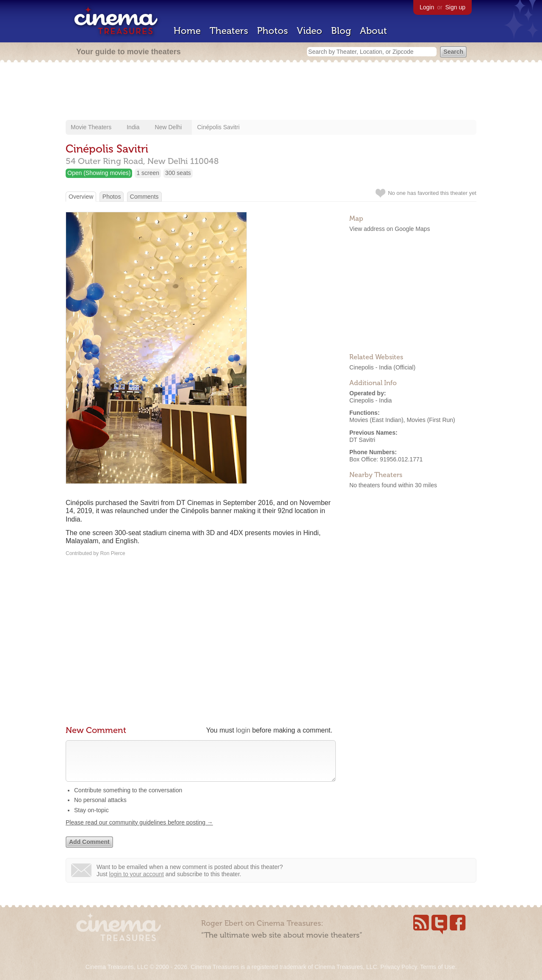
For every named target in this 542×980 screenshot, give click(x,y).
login (243, 730)
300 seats (178, 173)
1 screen (148, 173)
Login (427, 7)
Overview (81, 197)
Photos (272, 31)
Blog (341, 31)
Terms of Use (437, 967)
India (133, 127)
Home (187, 31)
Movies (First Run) (431, 420)
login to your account (137, 883)
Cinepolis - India (371, 367)
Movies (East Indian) (376, 420)
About (373, 31)
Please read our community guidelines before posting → (139, 831)
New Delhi (169, 127)
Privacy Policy (398, 967)
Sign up (455, 7)
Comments (144, 197)
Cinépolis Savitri (218, 127)
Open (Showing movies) (99, 173)
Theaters (229, 31)
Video (310, 31)
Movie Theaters (91, 127)
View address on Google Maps (390, 229)
